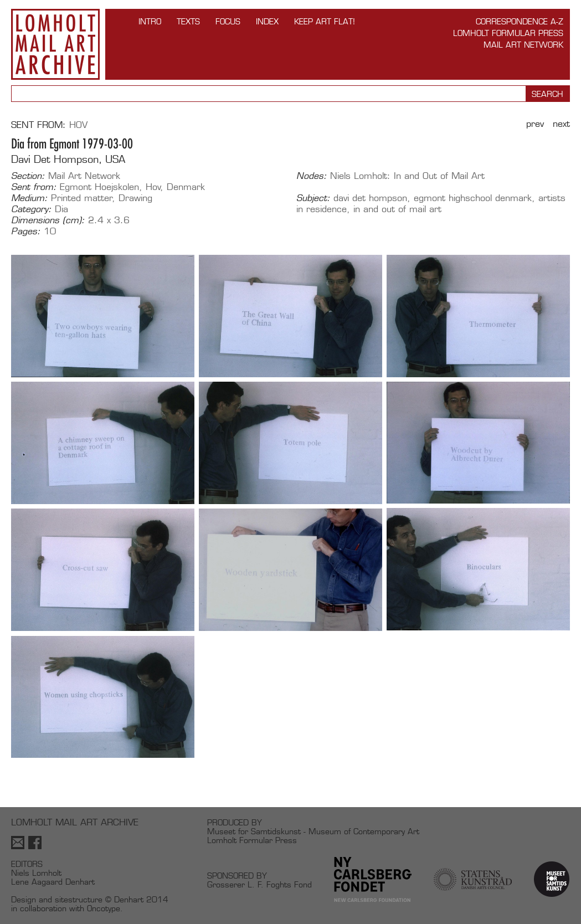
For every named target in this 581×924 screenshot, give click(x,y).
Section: (28, 176)
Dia (61, 209)
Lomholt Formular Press (508, 33)
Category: (31, 209)
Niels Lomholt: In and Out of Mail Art (407, 176)
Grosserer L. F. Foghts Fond (259, 884)
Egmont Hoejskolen (99, 187)
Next (561, 124)
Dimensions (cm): (48, 220)
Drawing (135, 198)
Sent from (37, 125)
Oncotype (104, 908)
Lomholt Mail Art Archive (55, 44)
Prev (535, 124)
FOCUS (228, 21)
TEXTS (188, 21)
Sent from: (34, 187)
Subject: (313, 198)
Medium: (29, 198)
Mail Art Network (523, 45)
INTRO (150, 21)
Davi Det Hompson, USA (68, 159)
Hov (78, 125)
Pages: (26, 232)
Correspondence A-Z (520, 21)
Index (267, 21)
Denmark (186, 187)
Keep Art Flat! (325, 21)
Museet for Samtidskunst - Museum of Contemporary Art (313, 831)
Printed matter (82, 198)
